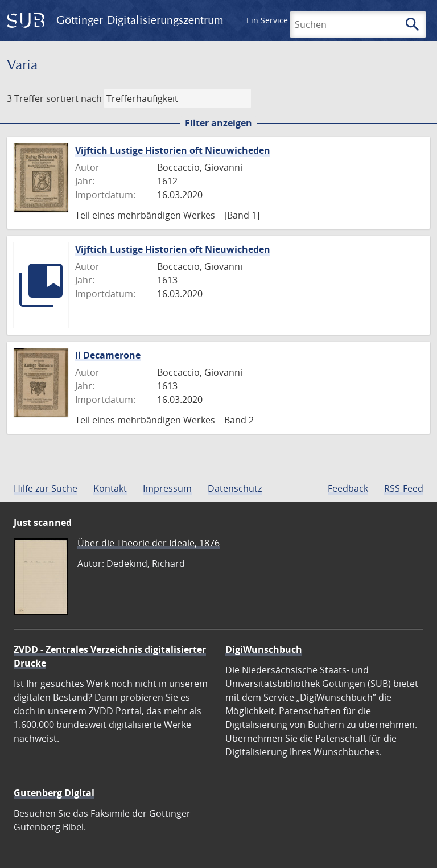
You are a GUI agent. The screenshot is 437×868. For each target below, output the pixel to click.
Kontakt (110, 488)
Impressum (167, 488)
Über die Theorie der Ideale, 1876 (149, 543)
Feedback (348, 488)
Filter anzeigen (218, 123)
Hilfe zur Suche (46, 488)
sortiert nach (74, 98)
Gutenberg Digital (54, 793)
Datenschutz (235, 488)
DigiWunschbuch (264, 649)
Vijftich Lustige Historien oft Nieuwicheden (173, 150)
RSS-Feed (404, 488)
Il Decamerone (108, 355)
